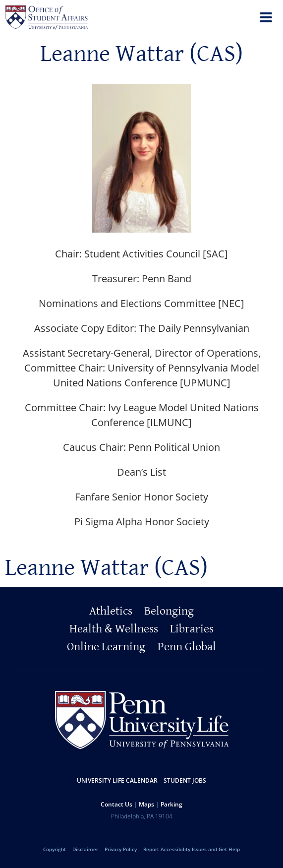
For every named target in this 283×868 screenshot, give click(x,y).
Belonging (169, 611)
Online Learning (106, 647)
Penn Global (187, 647)
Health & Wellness (114, 629)
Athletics (111, 611)
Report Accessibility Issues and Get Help (192, 849)
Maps (146, 804)
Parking (171, 804)
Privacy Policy (121, 849)
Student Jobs (185, 780)
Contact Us (116, 804)
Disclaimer (85, 849)
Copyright (55, 849)
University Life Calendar (117, 780)
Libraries (192, 629)
